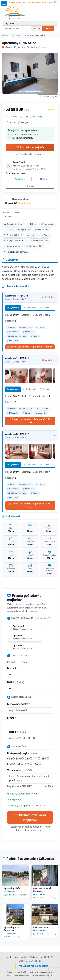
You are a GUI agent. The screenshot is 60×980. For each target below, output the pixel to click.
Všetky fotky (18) (48, 97)
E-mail (12, 718)
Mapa (30, 186)
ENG (20, 759)
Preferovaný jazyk (23, 753)
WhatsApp (19, 179)
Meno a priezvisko (19, 704)
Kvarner (5, 35)
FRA (11, 764)
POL (37, 764)
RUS (20, 764)
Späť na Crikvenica (12, 213)
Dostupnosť (30, 308)
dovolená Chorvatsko (15, 975)
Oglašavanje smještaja (34, 966)
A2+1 (26, 117)
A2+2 (32, 117)
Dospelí (12, 668)
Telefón (17, 732)
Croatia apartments (45, 972)
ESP (45, 759)
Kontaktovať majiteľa (30, 147)
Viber (44, 179)
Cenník (44, 308)
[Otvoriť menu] (4, 3)
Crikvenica (17, 35)
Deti (16, 682)
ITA (37, 759)
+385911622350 (16, 174)
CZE (11, 759)
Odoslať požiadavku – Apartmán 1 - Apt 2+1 (30, 347)
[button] (30, 202)
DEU (29, 759)
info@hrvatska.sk (33, 961)
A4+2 (39, 117)
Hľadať (48, 28)
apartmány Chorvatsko (34, 975)
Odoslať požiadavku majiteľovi (30, 818)
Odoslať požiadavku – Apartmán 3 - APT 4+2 (30, 505)
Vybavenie (13, 308)
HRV (28, 764)
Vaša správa (20, 770)
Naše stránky (30, 972)
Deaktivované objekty (15, 972)
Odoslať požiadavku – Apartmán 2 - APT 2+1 (30, 421)
